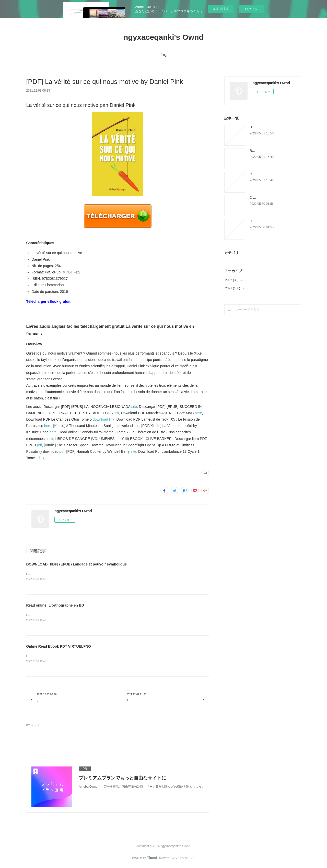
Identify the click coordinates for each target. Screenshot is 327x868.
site (134, 407)
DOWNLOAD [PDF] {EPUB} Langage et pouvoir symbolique (76, 564)
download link (104, 419)
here (198, 413)
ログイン (251, 9)
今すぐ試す (221, 9)
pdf (39, 445)
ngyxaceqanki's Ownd (163, 37)
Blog (163, 55)
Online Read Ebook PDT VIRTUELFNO (59, 647)
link (116, 413)
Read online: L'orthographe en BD (55, 606)
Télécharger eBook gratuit (48, 301)
